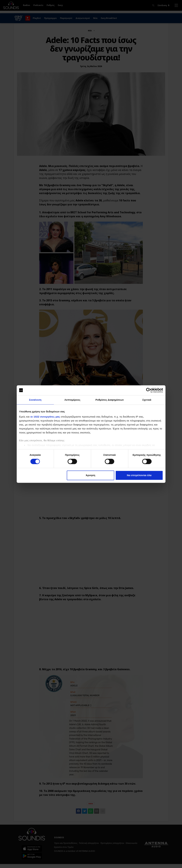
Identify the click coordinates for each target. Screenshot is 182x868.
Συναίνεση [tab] (35, 400)
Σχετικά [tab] (147, 400)
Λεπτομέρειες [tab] (72, 400)
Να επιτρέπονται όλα (139, 475)
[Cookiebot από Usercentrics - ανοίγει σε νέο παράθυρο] (149, 390)
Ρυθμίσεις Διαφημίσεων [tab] (110, 400)
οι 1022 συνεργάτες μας (45, 417)
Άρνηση (91, 475)
